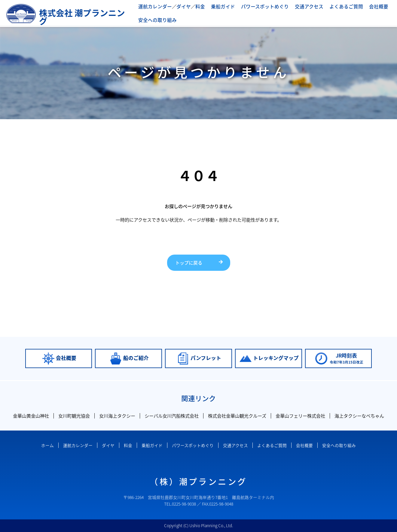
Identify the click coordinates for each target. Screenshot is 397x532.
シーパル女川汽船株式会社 (172, 416)
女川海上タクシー (117, 416)
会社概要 (366, 6)
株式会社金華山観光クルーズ (237, 416)
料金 (197, 6)
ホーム (47, 445)
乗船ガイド (219, 6)
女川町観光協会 (74, 416)
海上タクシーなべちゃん (359, 416)
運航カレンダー (154, 6)
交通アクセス (300, 6)
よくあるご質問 (335, 6)
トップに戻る (189, 263)
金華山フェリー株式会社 (300, 416)
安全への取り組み (156, 20)
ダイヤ (181, 6)
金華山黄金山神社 (31, 416)
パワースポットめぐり (258, 6)
